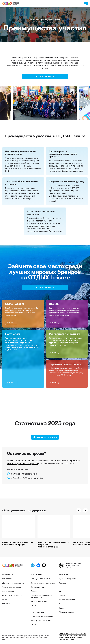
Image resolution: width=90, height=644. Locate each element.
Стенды (34, 591)
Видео (62, 608)
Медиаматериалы (66, 612)
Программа (64, 575)
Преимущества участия (40, 579)
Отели (33, 606)
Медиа (62, 592)
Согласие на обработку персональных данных (70, 638)
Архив (5, 599)
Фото (61, 604)
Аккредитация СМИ (67, 600)
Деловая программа (67, 579)
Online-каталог (8, 591)
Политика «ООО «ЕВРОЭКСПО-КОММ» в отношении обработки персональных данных (73, 636)
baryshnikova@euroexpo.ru (22, 474)
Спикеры (63, 583)
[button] (79, 510)
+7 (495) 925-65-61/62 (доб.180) (25, 478)
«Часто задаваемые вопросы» (22, 464)
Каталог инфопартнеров (12, 595)
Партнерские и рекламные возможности (42, 596)
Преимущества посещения (42, 616)
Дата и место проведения (13, 583)
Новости (63, 596)
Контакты (6, 603)
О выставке (8, 575)
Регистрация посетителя (41, 620)
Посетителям (37, 612)
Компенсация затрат (39, 587)
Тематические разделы (12, 587)
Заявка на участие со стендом (43, 583)
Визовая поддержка (39, 601)
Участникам (37, 575)
